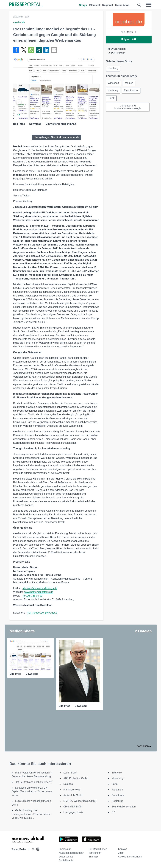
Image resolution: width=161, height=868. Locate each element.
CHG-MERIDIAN (73, 807)
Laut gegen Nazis (73, 812)
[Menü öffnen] (149, 5)
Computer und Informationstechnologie (128, 107)
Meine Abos (122, 5)
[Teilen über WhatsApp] (31, 50)
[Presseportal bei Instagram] (37, 849)
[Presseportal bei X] (32, 849)
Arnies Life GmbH (73, 795)
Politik (111, 98)
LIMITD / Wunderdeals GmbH (80, 801)
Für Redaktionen (98, 849)
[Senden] (54, 50)
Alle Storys (129, 32)
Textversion (95, 853)
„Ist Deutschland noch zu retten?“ (34, 782)
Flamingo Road (72, 790)
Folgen (129, 39)
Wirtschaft (113, 83)
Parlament (117, 790)
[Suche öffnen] (139, 5)
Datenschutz (66, 857)
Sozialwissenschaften (124, 807)
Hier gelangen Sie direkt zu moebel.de (56, 137)
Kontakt (122, 849)
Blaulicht (95, 5)
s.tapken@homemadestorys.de (40, 588)
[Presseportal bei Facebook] (28, 849)
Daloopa (68, 784)
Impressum (65, 849)
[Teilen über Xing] (39, 50)
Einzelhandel (131, 91)
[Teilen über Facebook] (16, 50)
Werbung (113, 91)
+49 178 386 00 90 (32, 596)
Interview (117, 773)
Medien (129, 83)
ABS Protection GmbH (76, 778)
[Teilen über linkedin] (46, 50)
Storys (83, 5)
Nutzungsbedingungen (71, 853)
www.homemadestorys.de (39, 592)
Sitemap (93, 857)
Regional (108, 5)
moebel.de (19, 22)
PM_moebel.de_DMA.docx (42, 613)
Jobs (121, 853)
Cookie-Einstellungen (130, 857)
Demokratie (118, 795)
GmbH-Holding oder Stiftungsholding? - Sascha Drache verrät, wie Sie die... (31, 814)
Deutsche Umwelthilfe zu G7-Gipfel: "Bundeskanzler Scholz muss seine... (32, 791)
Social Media (66, 860)
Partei (115, 784)
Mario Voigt (118, 778)
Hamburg (113, 68)
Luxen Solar (70, 773)
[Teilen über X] (24, 50)
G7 (113, 812)
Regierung (117, 801)
